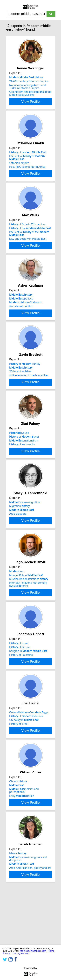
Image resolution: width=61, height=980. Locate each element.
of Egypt (24, 458)
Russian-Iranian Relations (29, 612)
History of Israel (19, 766)
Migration (19, 533)
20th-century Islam (20, 386)
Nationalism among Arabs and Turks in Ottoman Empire (27, 87)
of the (30, 232)
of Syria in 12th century (27, 228)
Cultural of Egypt (29, 755)
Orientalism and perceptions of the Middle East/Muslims (30, 93)
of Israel (19, 680)
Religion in (28, 687)
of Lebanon (26, 309)
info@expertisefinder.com (33, 951)
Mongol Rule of (26, 608)
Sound (19, 454)
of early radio (22, 465)
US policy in (24, 762)
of (28, 153)
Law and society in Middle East (28, 242)
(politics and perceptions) (24, 839)
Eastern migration (25, 529)
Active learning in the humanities (29, 390)
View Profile (30, 102)
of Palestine (26, 759)
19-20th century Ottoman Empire (29, 81)
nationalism (24, 461)
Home (51, 951)
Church (18, 830)
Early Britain (22, 844)
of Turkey (25, 379)
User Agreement (20, 953)
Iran (17, 604)
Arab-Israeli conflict (21, 313)
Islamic (18, 905)
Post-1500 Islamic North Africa (27, 167)
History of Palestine (21, 691)
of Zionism (20, 683)
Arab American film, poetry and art (30, 920)
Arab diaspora (18, 541)
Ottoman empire (19, 163)
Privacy (6, 953)
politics (21, 305)
